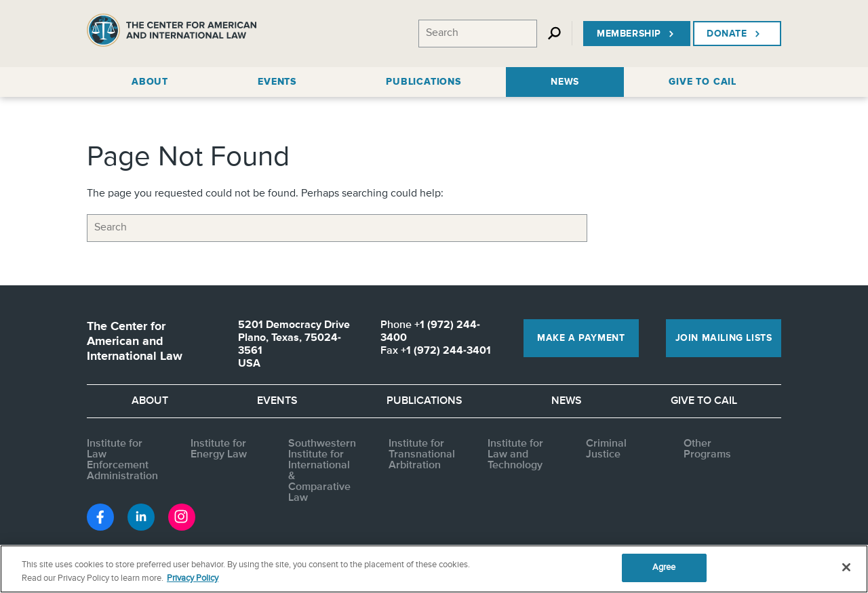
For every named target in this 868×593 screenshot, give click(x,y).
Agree (664, 568)
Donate (735, 34)
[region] (434, 569)
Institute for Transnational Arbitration (422, 455)
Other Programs (707, 449)
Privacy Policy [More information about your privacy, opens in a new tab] (193, 578)
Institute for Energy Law (219, 449)
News (567, 401)
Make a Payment (581, 338)
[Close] (846, 567)
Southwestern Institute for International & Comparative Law (322, 471)
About (150, 401)
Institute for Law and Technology (515, 455)
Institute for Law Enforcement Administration (122, 460)
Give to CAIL (704, 401)
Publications (425, 401)
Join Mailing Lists (724, 338)
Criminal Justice (606, 449)
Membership (637, 34)
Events (277, 401)
